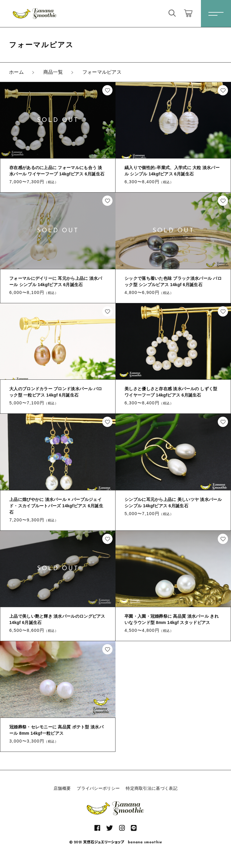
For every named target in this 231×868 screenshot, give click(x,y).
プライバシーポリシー (98, 788)
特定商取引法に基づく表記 (152, 788)
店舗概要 (62, 788)
